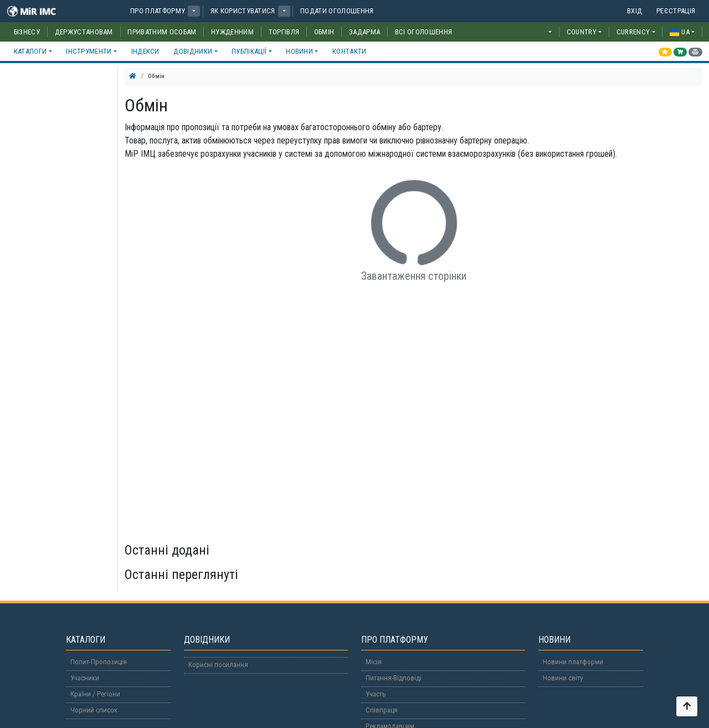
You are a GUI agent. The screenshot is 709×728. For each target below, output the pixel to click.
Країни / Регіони (95, 694)
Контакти (350, 51)
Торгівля (284, 32)
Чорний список (94, 710)
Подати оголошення (337, 11)
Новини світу (563, 678)
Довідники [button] (193, 51)
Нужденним (232, 32)
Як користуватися (243, 11)
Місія (374, 662)
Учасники (85, 678)
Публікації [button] (249, 51)
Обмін (324, 32)
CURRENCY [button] (633, 32)
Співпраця (382, 710)
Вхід (634, 11)
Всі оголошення (423, 32)
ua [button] (680, 32)
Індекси (145, 51)
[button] (194, 11)
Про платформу (158, 11)
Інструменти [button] (89, 51)
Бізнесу (27, 32)
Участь (376, 694)
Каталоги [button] (30, 51)
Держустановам (84, 32)
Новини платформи (573, 662)
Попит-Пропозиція (99, 662)
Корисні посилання (218, 665)
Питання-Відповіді (394, 678)
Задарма (364, 32)
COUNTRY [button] (582, 32)
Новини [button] (299, 51)
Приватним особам (162, 32)
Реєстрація (676, 11)
